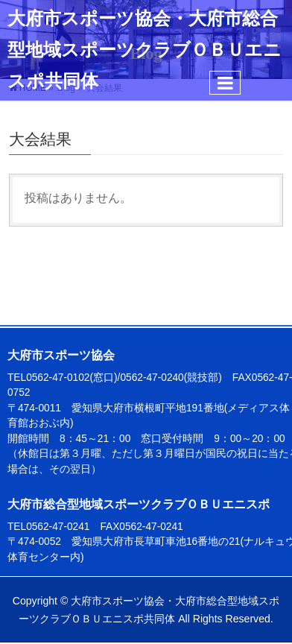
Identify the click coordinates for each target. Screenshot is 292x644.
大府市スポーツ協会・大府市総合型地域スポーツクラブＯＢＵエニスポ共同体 (145, 50)
